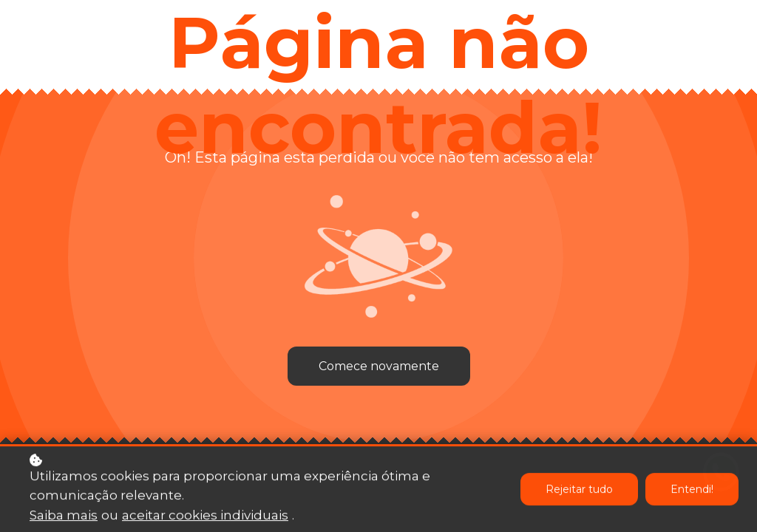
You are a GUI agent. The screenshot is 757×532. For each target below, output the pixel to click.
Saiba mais (64, 516)
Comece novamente (379, 366)
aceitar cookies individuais (205, 516)
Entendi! (692, 491)
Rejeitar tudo (579, 491)
